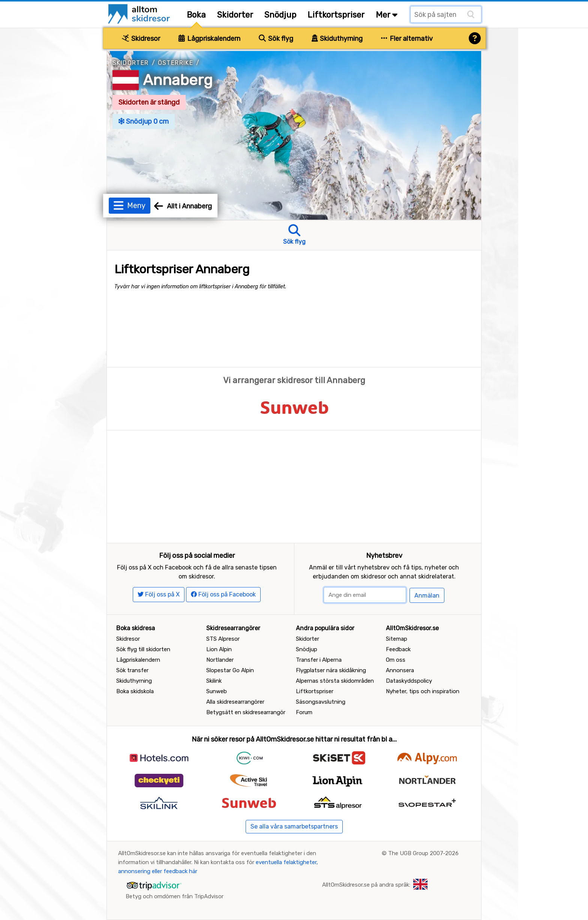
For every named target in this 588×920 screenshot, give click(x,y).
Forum (304, 712)
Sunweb (217, 691)
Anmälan (427, 596)
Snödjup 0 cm (144, 121)
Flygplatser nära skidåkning (331, 670)
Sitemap (397, 639)
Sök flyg (276, 39)
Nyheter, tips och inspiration (423, 691)
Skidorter (235, 15)
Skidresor (141, 39)
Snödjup (280, 15)
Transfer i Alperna (319, 660)
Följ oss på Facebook (223, 594)
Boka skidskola (135, 691)
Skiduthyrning (337, 39)
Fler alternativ (407, 39)
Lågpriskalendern (209, 39)
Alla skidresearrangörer (235, 702)
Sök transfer (132, 670)
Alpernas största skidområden (335, 681)
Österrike (176, 63)
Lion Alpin (219, 649)
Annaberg (178, 80)
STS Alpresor (223, 639)
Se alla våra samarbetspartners (294, 826)
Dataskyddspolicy (409, 681)
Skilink (214, 681)
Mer (387, 15)
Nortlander (220, 660)
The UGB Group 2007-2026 (423, 853)
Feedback (398, 649)
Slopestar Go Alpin (230, 670)
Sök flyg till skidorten (143, 649)
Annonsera (400, 670)
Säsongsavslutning (321, 702)
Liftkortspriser (336, 15)
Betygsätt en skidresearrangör (246, 712)
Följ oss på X (159, 594)
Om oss (396, 660)
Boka (196, 15)
